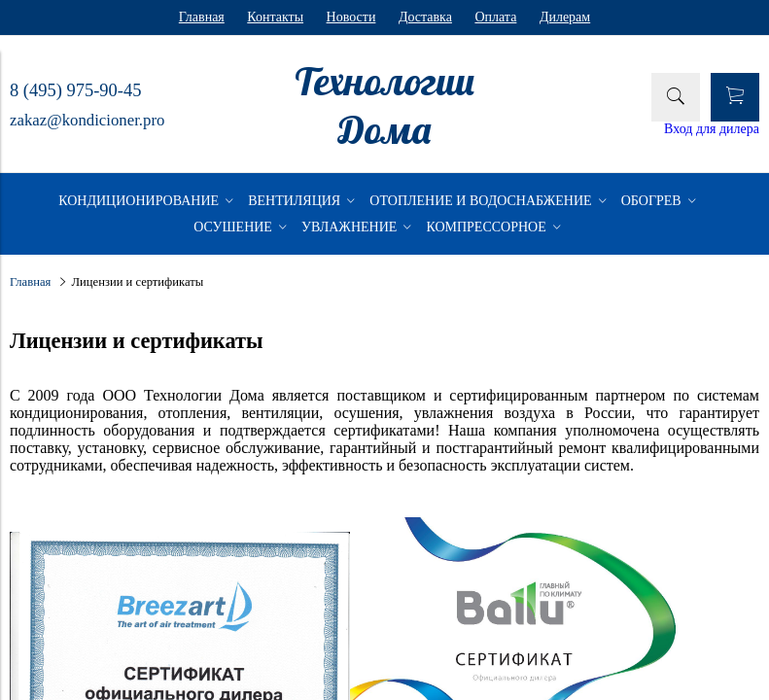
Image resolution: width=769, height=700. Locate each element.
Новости (351, 17)
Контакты (275, 17)
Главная (202, 17)
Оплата (495, 17)
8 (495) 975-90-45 (75, 90)
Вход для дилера (712, 129)
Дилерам (565, 17)
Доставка (425, 17)
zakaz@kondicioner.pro (87, 120)
